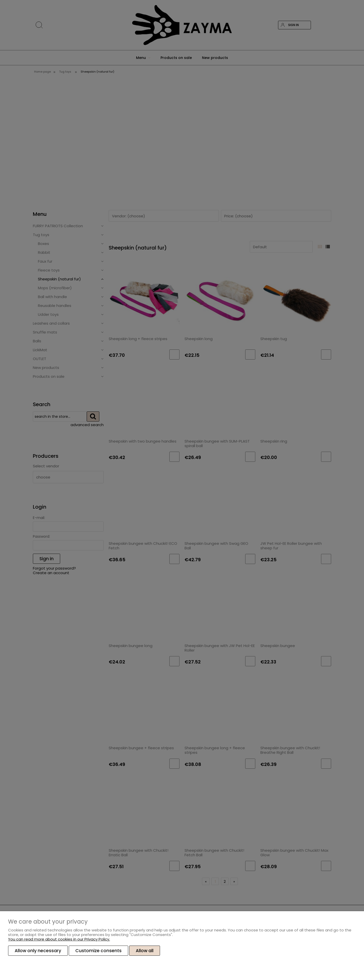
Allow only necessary (38, 951)
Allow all (145, 951)
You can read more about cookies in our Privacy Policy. (59, 939)
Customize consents (98, 951)
